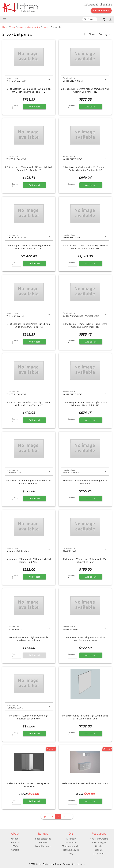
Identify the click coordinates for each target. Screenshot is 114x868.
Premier (43, 842)
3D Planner (99, 854)
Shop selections (43, 839)
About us (15, 839)
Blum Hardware (43, 846)
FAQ (71, 854)
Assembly (71, 839)
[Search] (90, 19)
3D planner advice (71, 846)
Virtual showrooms (99, 839)
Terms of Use (69, 864)
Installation (71, 842)
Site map (81, 864)
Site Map (99, 846)
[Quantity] (16, 107)
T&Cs (15, 846)
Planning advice (71, 850)
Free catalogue (91, 4)
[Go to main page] (30, 8)
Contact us (106, 4)
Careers (15, 850)
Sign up (99, 850)
